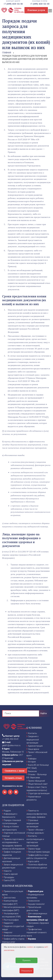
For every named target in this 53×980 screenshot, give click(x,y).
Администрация (35, 746)
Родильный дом (36, 891)
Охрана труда (34, 849)
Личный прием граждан (39, 852)
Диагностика (10, 898)
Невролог (8, 932)
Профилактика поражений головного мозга (37, 933)
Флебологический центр (15, 936)
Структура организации (39, 793)
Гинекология (34, 901)
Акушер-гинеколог (36, 904)
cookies (30, 947)
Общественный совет (38, 784)
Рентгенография (11, 920)
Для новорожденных (38, 914)
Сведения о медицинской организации (33, 740)
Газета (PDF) (9, 880)
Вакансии (32, 771)
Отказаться (27, 971)
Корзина (32, 939)
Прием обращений (36, 781)
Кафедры (32, 759)
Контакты (32, 733)
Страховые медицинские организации (33, 823)
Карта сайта (34, 861)
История (32, 762)
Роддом (7, 811)
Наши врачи (33, 749)
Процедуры (9, 877)
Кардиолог (9, 923)
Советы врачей (11, 874)
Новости (8, 871)
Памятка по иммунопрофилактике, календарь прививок (37, 814)
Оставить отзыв (13, 778)
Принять (26, 960)
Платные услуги (36, 10)
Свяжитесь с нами (15, 771)
